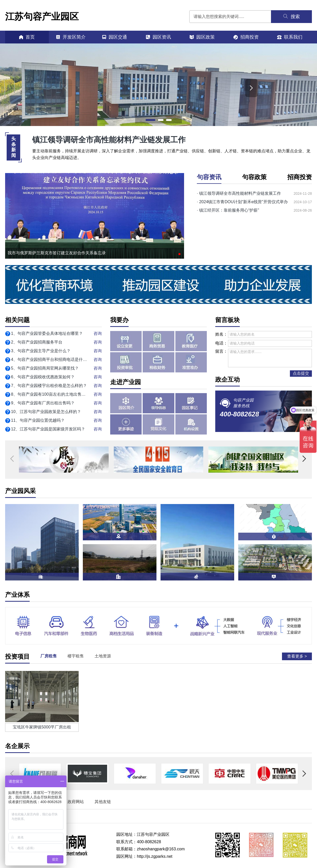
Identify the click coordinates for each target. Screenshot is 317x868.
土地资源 (103, 656)
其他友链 (103, 802)
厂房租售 (49, 656)
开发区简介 (71, 37)
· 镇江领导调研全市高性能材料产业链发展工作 (239, 193)
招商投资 (246, 37)
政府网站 (76, 802)
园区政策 (202, 37)
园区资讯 (158, 37)
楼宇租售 (76, 656)
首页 (27, 37)
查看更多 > (297, 656)
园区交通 (115, 37)
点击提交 (301, 373)
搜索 (291, 16)
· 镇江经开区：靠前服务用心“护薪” (228, 210)
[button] (150, 120)
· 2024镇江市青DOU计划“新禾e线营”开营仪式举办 (242, 202)
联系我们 (290, 37)
